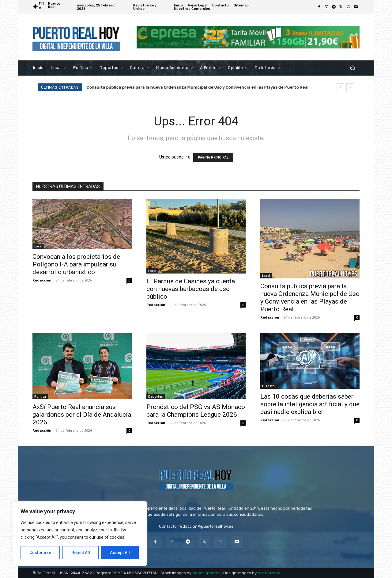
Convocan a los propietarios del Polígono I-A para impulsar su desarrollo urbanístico (77, 264)
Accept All (120, 553)
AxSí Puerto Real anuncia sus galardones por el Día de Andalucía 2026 (82, 415)
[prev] (340, 87)
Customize (40, 553)
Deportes (156, 396)
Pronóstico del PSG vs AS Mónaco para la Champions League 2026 (196, 411)
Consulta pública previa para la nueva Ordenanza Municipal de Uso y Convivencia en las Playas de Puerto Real (204, 87)
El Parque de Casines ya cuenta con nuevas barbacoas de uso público (191, 289)
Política (40, 396)
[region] (80, 534)
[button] (352, 68)
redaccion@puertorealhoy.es (206, 526)
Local (38, 246)
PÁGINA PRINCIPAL (213, 157)
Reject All (81, 553)
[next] (350, 87)
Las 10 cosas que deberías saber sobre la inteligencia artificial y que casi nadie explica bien (310, 404)
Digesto (268, 386)
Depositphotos (206, 573)
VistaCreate (269, 573)
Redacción (42, 280)
